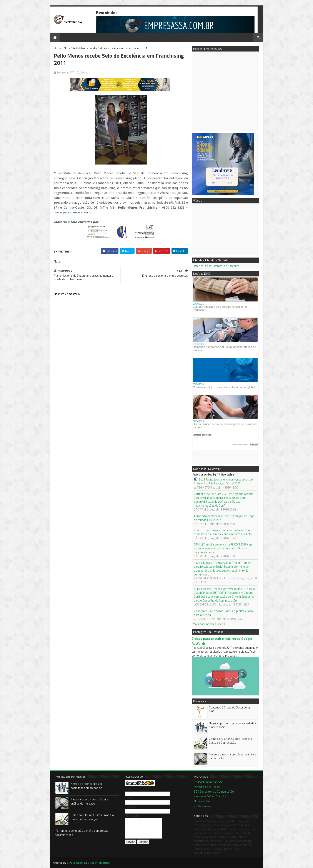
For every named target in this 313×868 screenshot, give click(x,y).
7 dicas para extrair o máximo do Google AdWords (222, 641)
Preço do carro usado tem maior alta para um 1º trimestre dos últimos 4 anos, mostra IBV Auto (224, 532)
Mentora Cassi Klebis (207, 787)
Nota (67, 48)
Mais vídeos (217, 624)
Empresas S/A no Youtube (210, 796)
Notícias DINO (203, 801)
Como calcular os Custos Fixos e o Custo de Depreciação (231, 741)
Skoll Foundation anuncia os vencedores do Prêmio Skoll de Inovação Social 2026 (223, 481)
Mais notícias (201, 624)
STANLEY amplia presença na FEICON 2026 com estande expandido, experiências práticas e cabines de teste (223, 548)
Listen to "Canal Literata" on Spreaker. (216, 266)
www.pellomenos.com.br (73, 212)
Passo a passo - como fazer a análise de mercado (233, 756)
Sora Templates (76, 863)
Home (58, 48)
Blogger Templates (99, 863)
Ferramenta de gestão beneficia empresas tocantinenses (82, 833)
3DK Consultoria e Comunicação (214, 792)
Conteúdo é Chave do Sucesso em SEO (230, 709)
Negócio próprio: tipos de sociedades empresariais (232, 725)
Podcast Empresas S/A (208, 782)
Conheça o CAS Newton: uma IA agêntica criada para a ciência (223, 613)
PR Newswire (202, 806)
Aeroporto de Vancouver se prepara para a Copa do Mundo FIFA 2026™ (224, 518)
